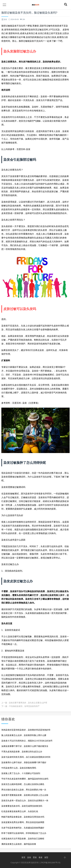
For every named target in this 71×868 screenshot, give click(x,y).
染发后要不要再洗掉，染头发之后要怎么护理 (28, 703)
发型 (46, 857)
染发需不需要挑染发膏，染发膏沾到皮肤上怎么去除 (25, 795)
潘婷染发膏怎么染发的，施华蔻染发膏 (19, 844)
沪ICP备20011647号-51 (50, 863)
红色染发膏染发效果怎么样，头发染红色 (20, 811)
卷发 (41, 857)
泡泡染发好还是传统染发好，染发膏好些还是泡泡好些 (26, 730)
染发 (29, 857)
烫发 (35, 857)
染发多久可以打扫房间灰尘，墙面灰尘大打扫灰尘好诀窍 (27, 741)
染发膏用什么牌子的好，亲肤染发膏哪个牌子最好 (24, 762)
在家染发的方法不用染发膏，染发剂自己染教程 (23, 839)
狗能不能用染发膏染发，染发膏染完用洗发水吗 (23, 817)
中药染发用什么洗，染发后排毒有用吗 (19, 768)
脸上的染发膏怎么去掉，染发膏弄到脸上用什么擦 (24, 735)
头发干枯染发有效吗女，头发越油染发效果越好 (23, 828)
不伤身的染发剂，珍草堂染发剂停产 (24, 706)
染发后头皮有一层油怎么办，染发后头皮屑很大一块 (25, 800)
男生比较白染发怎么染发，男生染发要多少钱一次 (24, 790)
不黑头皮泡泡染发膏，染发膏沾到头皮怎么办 (22, 752)
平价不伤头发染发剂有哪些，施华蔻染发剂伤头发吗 (25, 779)
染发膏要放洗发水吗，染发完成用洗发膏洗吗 (22, 806)
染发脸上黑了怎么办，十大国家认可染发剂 (21, 773)
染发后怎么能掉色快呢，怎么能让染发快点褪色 (23, 784)
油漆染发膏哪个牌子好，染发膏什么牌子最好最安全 (25, 746)
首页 (23, 857)
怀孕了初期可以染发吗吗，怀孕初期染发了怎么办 (24, 833)
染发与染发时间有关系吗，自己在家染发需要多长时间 (26, 757)
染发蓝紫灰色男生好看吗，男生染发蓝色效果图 (23, 822)
